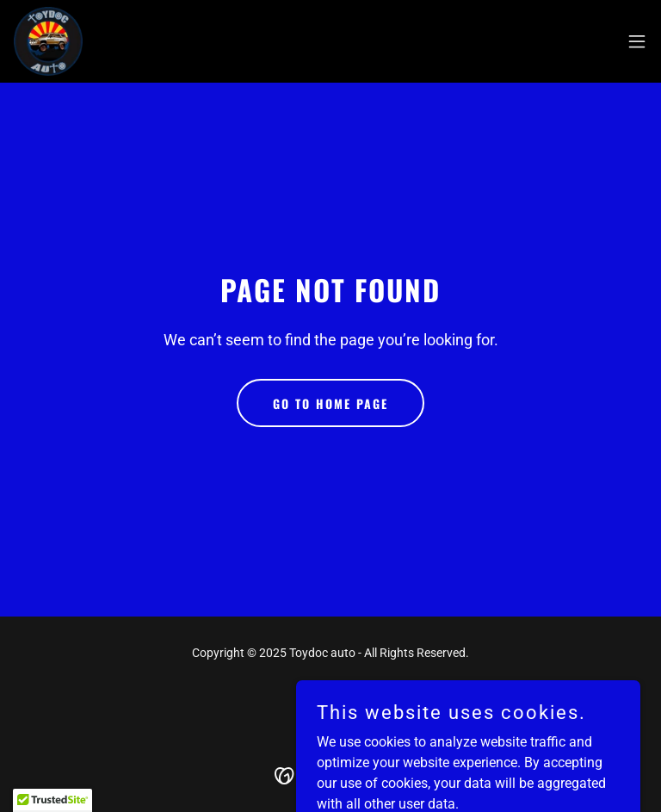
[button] (637, 41)
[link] (48, 41)
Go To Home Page (330, 403)
